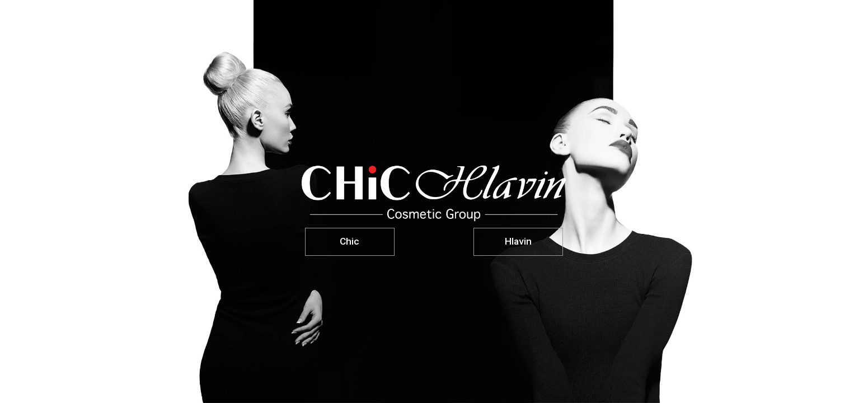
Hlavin (518, 241)
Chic (349, 241)
